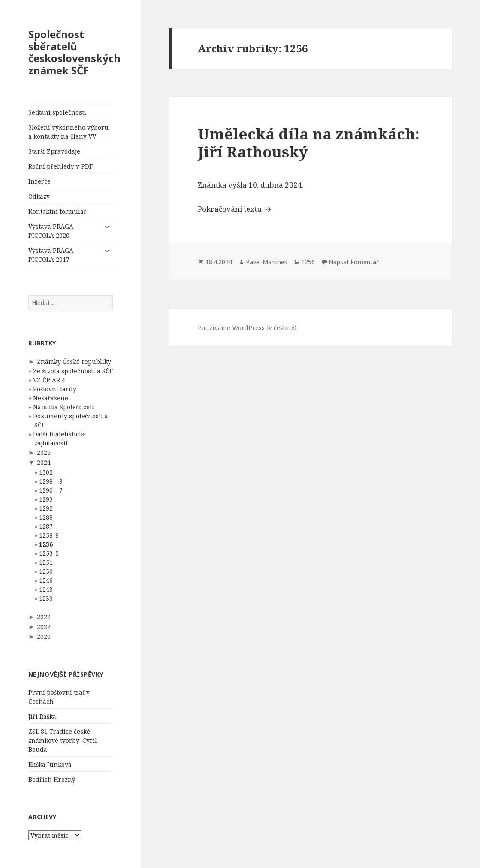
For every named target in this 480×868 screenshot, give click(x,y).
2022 (44, 627)
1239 (46, 598)
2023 (44, 617)
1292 (46, 508)
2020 (44, 637)
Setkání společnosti (57, 112)
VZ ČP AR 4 (49, 380)
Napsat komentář (354, 262)
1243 (46, 589)
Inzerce (39, 181)
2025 (44, 452)
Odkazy (39, 196)
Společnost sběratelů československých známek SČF (74, 52)
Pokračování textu (236, 209)
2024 (44, 462)
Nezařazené (51, 398)
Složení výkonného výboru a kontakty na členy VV (68, 132)
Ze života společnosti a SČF (73, 371)
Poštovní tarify (55, 389)
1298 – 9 (51, 481)
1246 (46, 580)
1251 (46, 562)
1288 (46, 517)
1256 (46, 544)
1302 (46, 472)
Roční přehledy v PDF (60, 166)
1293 (46, 499)
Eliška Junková (50, 764)
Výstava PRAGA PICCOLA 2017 (51, 255)
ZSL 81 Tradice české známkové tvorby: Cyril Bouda (63, 740)
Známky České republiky (74, 361)
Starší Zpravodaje (54, 151)
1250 (46, 571)
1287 (46, 526)
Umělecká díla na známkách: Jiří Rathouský (309, 143)
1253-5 (49, 553)
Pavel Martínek (267, 262)
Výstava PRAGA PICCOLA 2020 (51, 231)
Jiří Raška (42, 716)
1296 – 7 (51, 490)
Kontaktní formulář (57, 211)
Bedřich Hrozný (52, 779)
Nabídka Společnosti (63, 407)
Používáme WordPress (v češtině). (248, 328)
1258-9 (49, 535)
